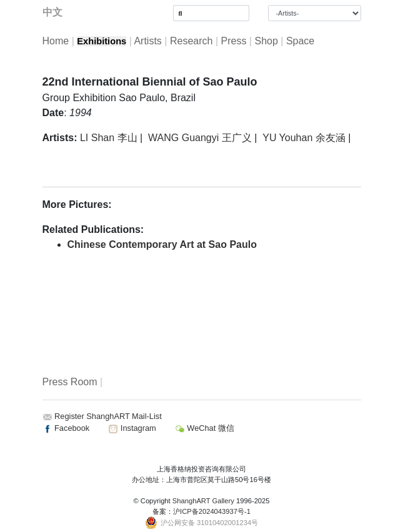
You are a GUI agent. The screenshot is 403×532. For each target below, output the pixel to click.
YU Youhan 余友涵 (304, 138)
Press (233, 41)
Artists (147, 41)
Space (300, 41)
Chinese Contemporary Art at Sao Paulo (162, 244)
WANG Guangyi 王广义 (200, 138)
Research (191, 41)
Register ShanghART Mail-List (108, 416)
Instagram (132, 428)
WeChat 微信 (205, 428)
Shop (266, 41)
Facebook (66, 428)
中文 (52, 12)
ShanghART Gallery (203, 501)
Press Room (70, 382)
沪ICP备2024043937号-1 (212, 511)
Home (56, 41)
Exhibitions (102, 41)
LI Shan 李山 (109, 138)
